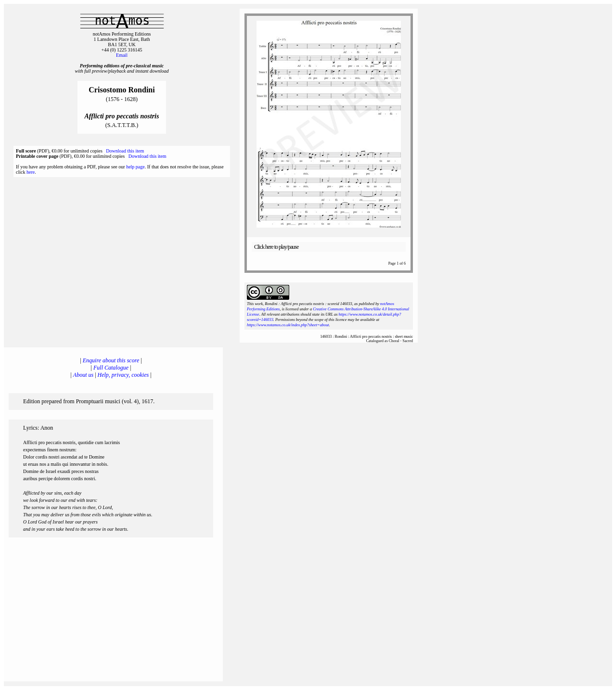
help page (135, 167)
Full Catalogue (111, 368)
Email (122, 55)
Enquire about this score (111, 360)
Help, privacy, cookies (123, 375)
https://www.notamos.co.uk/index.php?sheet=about (288, 325)
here (31, 172)
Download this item (125, 151)
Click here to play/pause (276, 247)
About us (83, 375)
